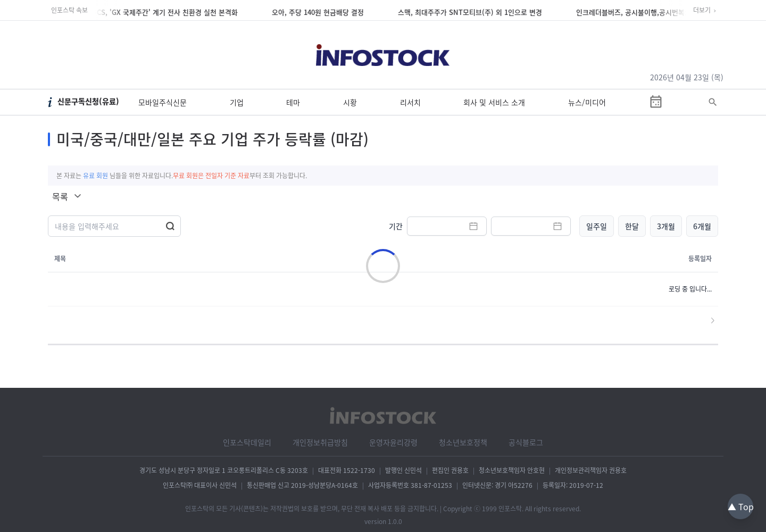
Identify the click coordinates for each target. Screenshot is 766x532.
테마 (293, 102)
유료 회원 (95, 176)
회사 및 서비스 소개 (494, 102)
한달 (632, 226)
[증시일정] (656, 102)
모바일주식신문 (163, 102)
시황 (350, 102)
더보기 (702, 10)
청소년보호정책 (463, 442)
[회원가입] (713, 36)
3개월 (666, 226)
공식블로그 (526, 442)
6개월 (702, 226)
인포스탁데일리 (247, 442)
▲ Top (741, 506)
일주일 (597, 226)
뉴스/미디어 (587, 102)
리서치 (410, 102)
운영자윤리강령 (393, 442)
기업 (237, 102)
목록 (60, 196)
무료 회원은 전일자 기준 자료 (211, 176)
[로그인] (683, 36)
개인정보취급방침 (320, 442)
